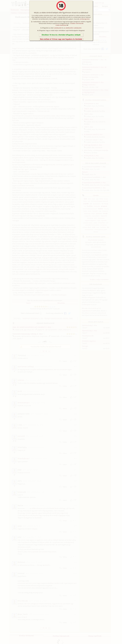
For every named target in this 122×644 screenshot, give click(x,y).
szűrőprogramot (84, 19)
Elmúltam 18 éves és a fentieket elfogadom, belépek (61, 35)
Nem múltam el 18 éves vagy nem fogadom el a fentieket (61, 39)
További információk (77, 23)
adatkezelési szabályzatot (73, 28)
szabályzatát (58, 28)
